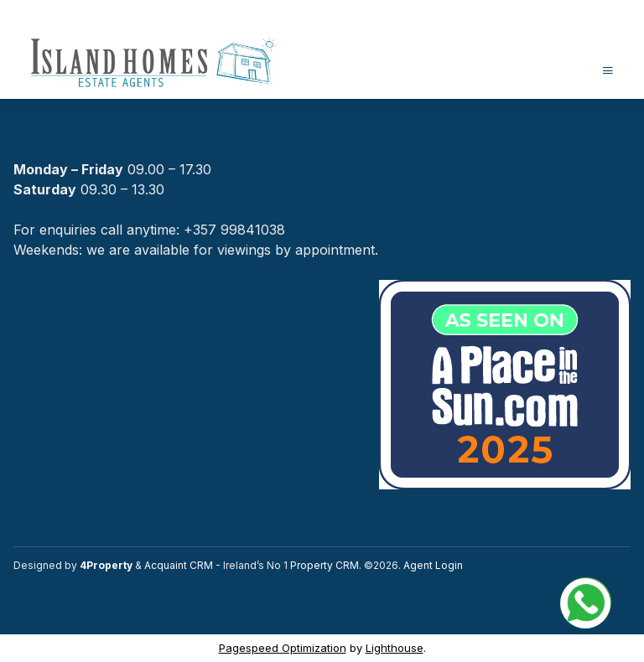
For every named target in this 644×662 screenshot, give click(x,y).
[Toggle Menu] (608, 70)
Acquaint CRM (179, 565)
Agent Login (433, 565)
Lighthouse (395, 648)
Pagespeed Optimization (283, 648)
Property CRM (325, 565)
